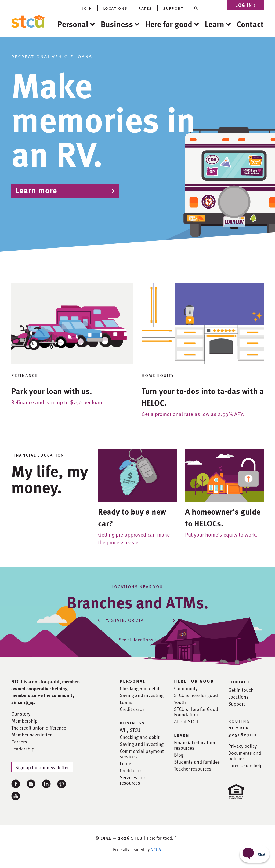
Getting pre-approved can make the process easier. (134, 538)
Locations (238, 697)
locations (115, 8)
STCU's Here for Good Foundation (196, 712)
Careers (19, 742)
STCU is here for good (196, 695)
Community (186, 688)
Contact (250, 24)
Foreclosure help (245, 765)
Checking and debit (140, 688)
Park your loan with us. (52, 391)
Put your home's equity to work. (221, 534)
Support (237, 704)
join (87, 8)
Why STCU (130, 730)
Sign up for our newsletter (42, 767)
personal (133, 681)
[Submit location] (174, 620)
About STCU (186, 721)
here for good (194, 681)
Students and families (197, 762)
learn (182, 735)
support (173, 8)
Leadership (23, 749)
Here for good (169, 24)
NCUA (156, 849)
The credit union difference (39, 728)
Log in (245, 5)
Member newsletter (31, 735)
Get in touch (241, 690)
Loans (126, 702)
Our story (21, 714)
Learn (214, 24)
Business (117, 24)
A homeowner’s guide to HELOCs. (223, 517)
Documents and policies (245, 756)
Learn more (36, 190)
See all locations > (137, 639)
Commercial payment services (142, 754)
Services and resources (133, 780)
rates (145, 8)
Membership (24, 721)
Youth (180, 702)
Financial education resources (195, 745)
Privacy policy (243, 746)
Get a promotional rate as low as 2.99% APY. (193, 414)
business (132, 723)
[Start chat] (255, 854)
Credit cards (132, 709)
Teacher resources (193, 769)
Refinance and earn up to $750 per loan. (57, 402)
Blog (179, 755)
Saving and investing (142, 695)
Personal (73, 24)
